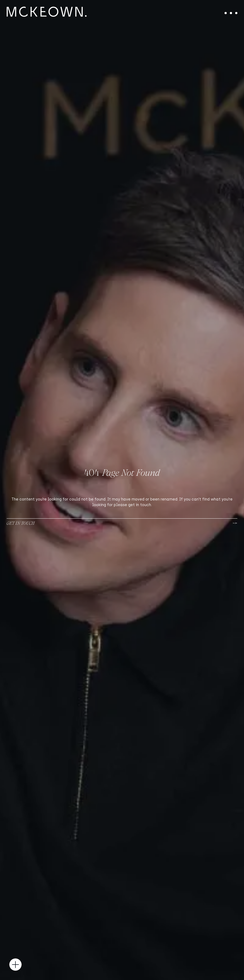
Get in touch (21, 523)
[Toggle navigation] (231, 13)
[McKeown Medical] (47, 12)
